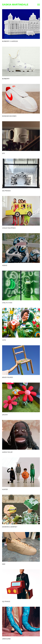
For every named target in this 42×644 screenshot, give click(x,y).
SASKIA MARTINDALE (15, 5)
